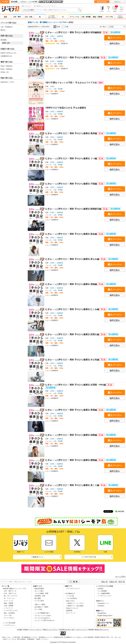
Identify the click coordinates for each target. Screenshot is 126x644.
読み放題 (14, 2)
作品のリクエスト (72, 608)
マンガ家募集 (102, 591)
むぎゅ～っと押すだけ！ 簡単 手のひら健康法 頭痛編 (71, 435)
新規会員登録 (39, 589)
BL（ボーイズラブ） (11, 596)
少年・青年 (17, 17)
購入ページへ (115, 38)
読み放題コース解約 (41, 607)
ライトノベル (74, 17)
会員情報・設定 (40, 596)
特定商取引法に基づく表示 (67, 630)
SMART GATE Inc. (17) (8, 53)
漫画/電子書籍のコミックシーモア (15, 589)
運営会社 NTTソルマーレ (102, 630)
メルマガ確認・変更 (41, 593)
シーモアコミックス (52, 17)
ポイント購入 (39, 591)
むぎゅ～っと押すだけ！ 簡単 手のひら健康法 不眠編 (71, 184)
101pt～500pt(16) (6, 66)
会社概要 (20, 630)
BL (40, 17)
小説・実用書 (86, 17)
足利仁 (53, 36)
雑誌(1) (3, 30)
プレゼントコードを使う (43, 616)
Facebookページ (103, 603)
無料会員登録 (102, 2)
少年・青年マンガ (10, 591)
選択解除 (4, 40)
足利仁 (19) (6, 43)
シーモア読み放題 (9, 623)
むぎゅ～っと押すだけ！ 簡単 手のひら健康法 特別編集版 (74, 32)
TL (63, 17)
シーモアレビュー (9, 625)
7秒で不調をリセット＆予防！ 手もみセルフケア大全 (71, 83)
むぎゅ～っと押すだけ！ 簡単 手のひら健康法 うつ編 (71, 159)
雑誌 (55, 39)
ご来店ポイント (37, 557)
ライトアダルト (120, 17)
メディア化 (109, 17)
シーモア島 (33, 2)
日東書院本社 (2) (6, 56)
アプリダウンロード (73, 589)
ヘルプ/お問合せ (72, 598)
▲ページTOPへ (121, 577)
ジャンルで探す (29, 10)
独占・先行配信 (9, 613)
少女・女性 (29, 17)
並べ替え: (104, 27)
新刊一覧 (122, 582)
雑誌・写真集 (97, 17)
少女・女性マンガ (10, 593)
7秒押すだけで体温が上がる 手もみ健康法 (66, 108)
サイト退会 (38, 609)
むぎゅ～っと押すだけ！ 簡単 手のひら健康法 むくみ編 (72, 309)
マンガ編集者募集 (104, 593)
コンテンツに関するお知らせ (45, 620)
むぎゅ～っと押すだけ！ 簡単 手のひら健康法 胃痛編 (71, 410)
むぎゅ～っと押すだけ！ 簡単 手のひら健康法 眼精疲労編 (74, 209)
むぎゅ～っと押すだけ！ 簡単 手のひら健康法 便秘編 (71, 284)
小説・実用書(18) (6, 27)
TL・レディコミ (9, 598)
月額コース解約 (40, 604)
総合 (6, 17)
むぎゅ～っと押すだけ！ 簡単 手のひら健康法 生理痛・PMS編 (76, 385)
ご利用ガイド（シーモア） (75, 603)
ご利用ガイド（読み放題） (75, 606)
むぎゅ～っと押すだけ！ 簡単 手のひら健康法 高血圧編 (72, 58)
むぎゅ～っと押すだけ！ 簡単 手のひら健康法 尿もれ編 (72, 259)
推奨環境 (69, 611)
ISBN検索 (91, 630)
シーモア (5, 2)
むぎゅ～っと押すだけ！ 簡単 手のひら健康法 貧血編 (71, 234)
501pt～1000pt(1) (6, 69)
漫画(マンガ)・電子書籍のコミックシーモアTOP (47, 22)
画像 (65, 27)
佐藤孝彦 (60, 36)
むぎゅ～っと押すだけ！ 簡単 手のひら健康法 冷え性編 (72, 360)
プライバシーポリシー (36, 630)
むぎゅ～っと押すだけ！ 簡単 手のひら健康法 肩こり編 (72, 485)
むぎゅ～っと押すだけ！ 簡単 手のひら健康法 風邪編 (71, 133)
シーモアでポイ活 (89, 557)
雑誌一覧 (104, 582)
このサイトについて (81, 630)
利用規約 (26, 630)
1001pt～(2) (5, 72)
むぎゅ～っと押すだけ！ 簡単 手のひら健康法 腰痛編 (71, 460)
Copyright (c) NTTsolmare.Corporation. (63, 642)
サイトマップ (71, 613)
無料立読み (115, 44)
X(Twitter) (101, 606)
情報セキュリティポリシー (51, 630)
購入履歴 (38, 598)
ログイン (117, 2)
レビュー (24, 2)
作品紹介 (101, 589)
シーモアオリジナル (11, 610)
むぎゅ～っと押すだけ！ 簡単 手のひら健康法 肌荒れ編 (72, 334)
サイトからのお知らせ (42, 618)
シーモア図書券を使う (42, 613)
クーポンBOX (39, 601)
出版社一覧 (113, 582)
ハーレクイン (9, 608)
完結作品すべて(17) (7, 82)
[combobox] (59, 10)
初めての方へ (71, 601)
